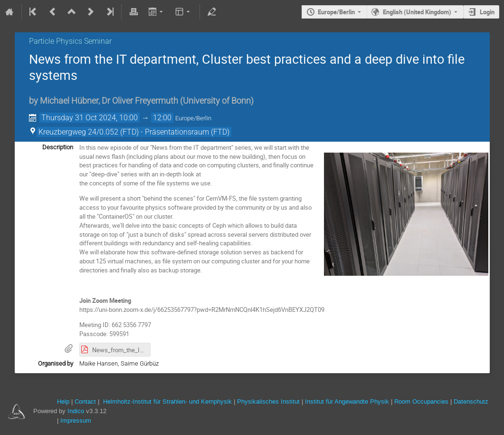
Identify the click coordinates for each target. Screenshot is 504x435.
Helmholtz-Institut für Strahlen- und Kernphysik (167, 401)
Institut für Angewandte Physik (347, 401)
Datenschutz (471, 401)
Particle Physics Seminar (70, 41)
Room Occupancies (421, 401)
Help (63, 401)
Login (487, 12)
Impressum (76, 420)
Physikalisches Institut (268, 401)
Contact (85, 401)
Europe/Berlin (336, 12)
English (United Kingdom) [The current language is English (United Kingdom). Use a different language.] (417, 12)
